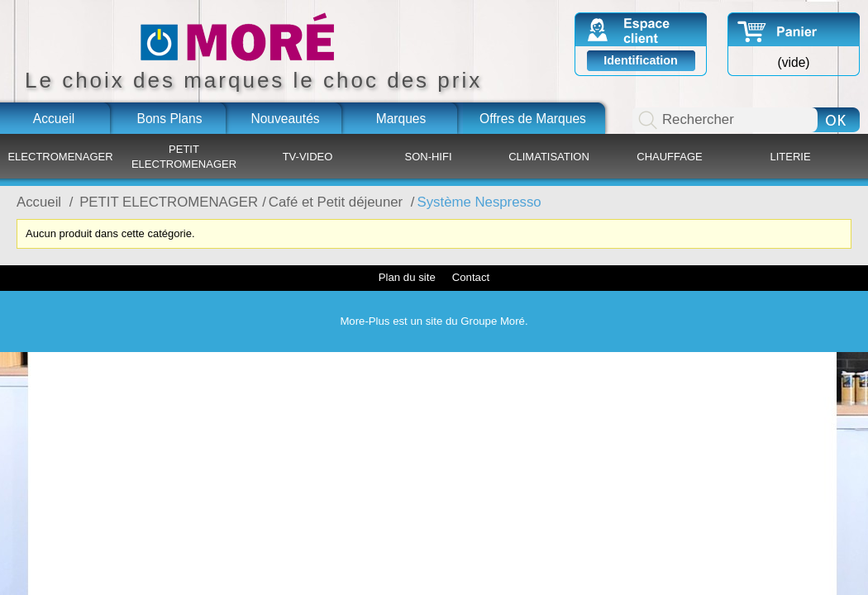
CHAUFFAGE (669, 157)
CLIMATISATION (549, 157)
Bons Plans (170, 119)
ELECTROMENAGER (60, 157)
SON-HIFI (428, 157)
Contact (471, 277)
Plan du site (407, 277)
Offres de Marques (533, 119)
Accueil (54, 119)
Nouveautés (285, 119)
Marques (401, 119)
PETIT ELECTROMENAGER (184, 157)
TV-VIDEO (308, 157)
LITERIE (790, 157)
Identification (641, 60)
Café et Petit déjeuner (338, 202)
